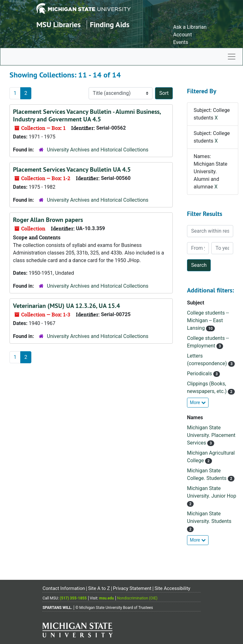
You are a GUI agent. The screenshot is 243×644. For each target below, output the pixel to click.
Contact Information (64, 588)
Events (181, 42)
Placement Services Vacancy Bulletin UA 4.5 (72, 169)
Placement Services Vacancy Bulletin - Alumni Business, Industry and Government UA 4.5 (87, 115)
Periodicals (200, 374)
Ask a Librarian (190, 27)
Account (182, 35)
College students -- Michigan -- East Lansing (208, 320)
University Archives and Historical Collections (98, 150)
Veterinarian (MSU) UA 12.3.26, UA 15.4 (66, 306)
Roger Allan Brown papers (48, 220)
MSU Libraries (59, 25)
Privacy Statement (132, 588)
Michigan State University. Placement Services (211, 435)
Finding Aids (110, 25)
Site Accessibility (172, 588)
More (198, 402)
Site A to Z (99, 588)
